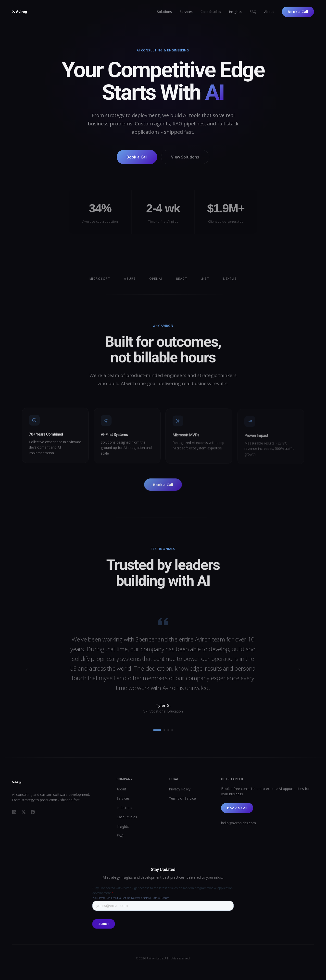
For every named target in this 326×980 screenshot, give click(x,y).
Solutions (164, 12)
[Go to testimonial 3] (168, 733)
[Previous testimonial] (27, 672)
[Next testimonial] (299, 672)
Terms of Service (182, 798)
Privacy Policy (180, 789)
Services (186, 12)
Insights (235, 12)
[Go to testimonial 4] (172, 733)
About (269, 12)
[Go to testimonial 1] (157, 733)
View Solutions (185, 157)
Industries (124, 808)
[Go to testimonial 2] (164, 733)
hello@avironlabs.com (238, 823)
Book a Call (298, 12)
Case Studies (211, 12)
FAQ (253, 12)
